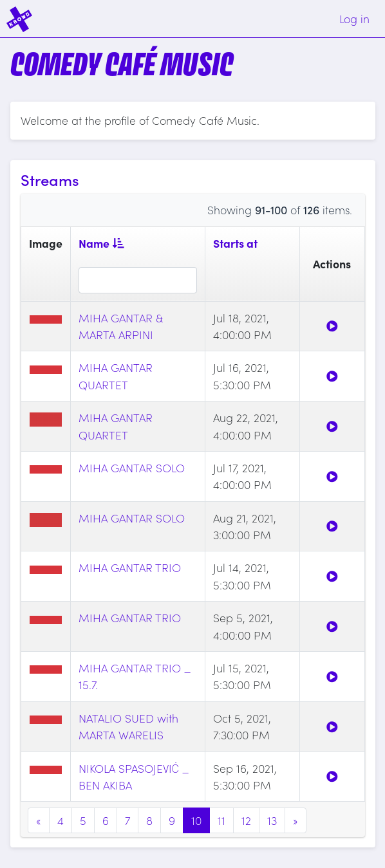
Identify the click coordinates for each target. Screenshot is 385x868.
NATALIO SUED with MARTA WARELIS (128, 726)
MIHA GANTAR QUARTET (116, 375)
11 (221, 820)
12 (246, 820)
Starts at (235, 243)
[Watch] (332, 326)
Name (101, 243)
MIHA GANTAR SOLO (132, 467)
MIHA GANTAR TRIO (130, 567)
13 (272, 820)
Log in (354, 18)
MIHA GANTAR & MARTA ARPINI (120, 326)
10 (196, 820)
